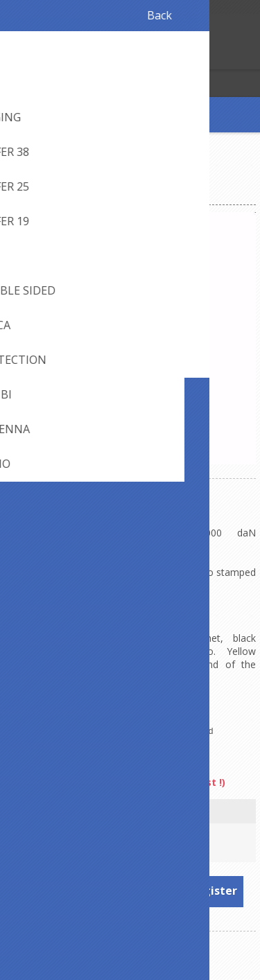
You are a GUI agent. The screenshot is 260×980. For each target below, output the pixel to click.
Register (14, 57)
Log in (41, 57)
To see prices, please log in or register (131, 891)
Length (130, 812)
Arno (164, 759)
